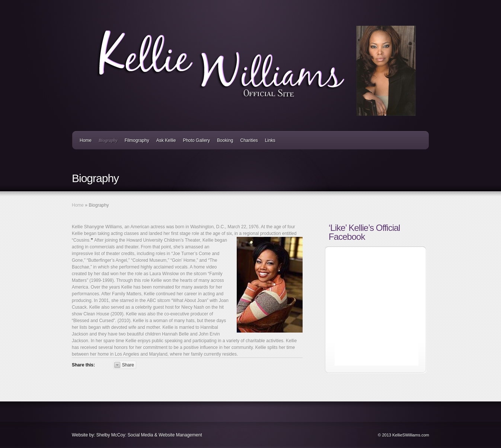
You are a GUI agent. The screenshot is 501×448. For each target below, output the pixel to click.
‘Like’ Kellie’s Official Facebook (364, 232)
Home (86, 140)
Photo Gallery (196, 140)
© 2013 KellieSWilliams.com (403, 435)
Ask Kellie (166, 140)
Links (270, 140)
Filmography (137, 140)
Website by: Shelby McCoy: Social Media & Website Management (137, 435)
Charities (249, 140)
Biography (108, 140)
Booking (225, 140)
